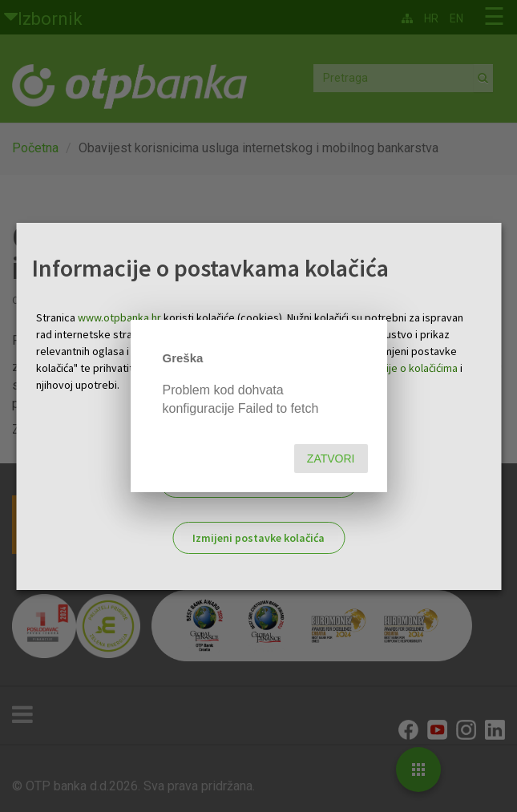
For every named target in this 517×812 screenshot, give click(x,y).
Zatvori (331, 459)
